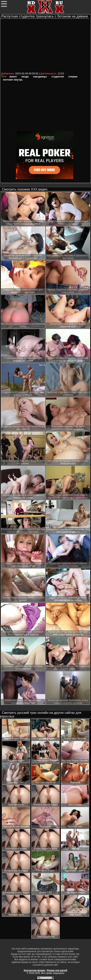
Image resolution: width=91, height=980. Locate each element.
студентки (58, 77)
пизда (25, 77)
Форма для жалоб (57, 970)
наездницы (40, 77)
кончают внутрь (13, 80)
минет (13, 77)
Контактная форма (34, 970)
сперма (73, 77)
